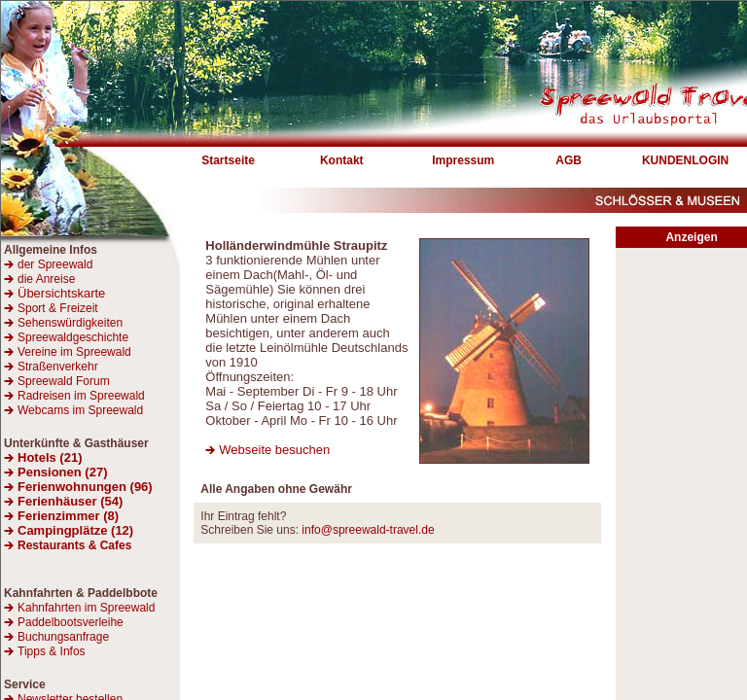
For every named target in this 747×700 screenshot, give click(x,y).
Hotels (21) (50, 457)
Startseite (228, 160)
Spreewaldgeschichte (73, 337)
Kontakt (342, 160)
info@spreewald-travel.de (368, 530)
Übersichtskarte (54, 293)
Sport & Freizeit (58, 308)
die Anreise (46, 279)
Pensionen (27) (62, 472)
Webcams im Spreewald (80, 410)
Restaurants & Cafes (74, 545)
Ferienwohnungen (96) (85, 487)
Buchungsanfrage (63, 637)
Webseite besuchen (274, 450)
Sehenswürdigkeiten (70, 323)
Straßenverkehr (58, 367)
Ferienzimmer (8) (68, 516)
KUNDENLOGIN (685, 160)
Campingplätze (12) (75, 530)
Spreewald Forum (64, 381)
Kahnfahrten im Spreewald (86, 608)
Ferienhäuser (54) (70, 501)
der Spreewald (55, 264)
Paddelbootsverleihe (71, 622)
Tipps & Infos (52, 651)
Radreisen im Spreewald (81, 396)
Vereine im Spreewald (74, 352)
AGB (569, 160)
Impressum (463, 160)
